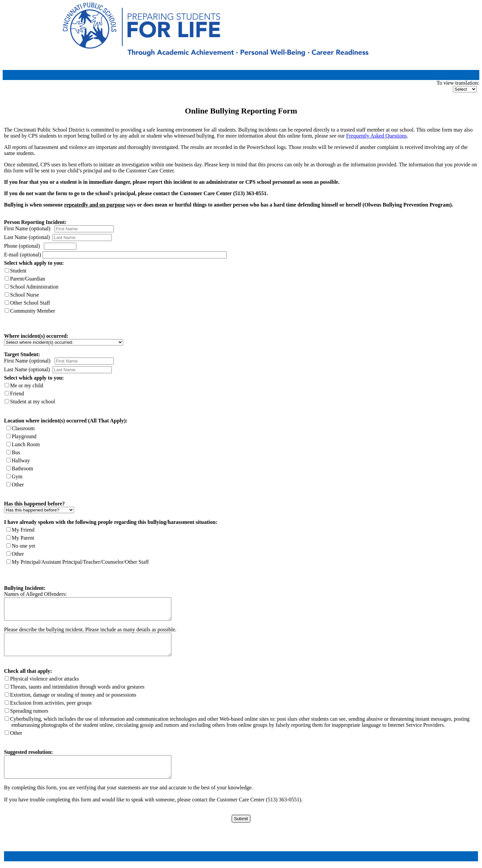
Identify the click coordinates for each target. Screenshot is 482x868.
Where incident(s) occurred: (36, 336)
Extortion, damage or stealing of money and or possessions (73, 695)
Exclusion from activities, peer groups (51, 703)
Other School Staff (30, 303)
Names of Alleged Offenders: (35, 594)
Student (18, 271)
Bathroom (22, 468)
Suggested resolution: (28, 752)
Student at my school (33, 402)
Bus (16, 452)
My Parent (23, 538)
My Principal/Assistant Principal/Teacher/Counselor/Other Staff (80, 562)
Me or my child (27, 385)
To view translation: (458, 83)
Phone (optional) (22, 246)
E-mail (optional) (23, 255)
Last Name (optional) (28, 237)
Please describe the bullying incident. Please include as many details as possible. (90, 629)
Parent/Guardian (28, 279)
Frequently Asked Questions (376, 136)
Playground (24, 436)
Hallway (21, 460)
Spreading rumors (29, 711)
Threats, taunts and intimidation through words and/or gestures (77, 687)
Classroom (23, 428)
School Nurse (25, 295)
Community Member (33, 311)
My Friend (23, 530)
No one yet (23, 546)
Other (18, 485)
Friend (17, 393)
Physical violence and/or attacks (45, 679)
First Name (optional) (27, 228)
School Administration (34, 287)
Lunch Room (26, 444)
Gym (17, 477)
